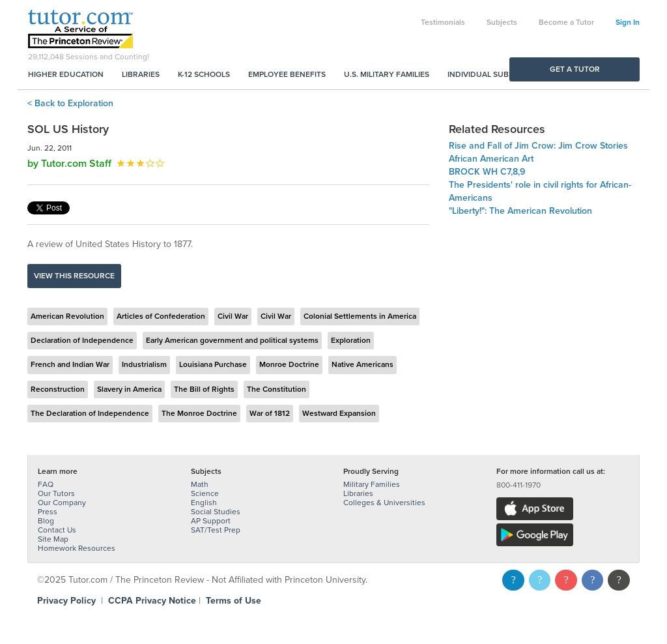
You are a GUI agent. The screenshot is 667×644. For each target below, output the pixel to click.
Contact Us (57, 530)
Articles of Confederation (161, 316)
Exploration (351, 340)
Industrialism (144, 364)
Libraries (141, 74)
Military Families (372, 484)
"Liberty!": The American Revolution (520, 211)
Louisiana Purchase (213, 364)
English (204, 503)
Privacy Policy (66, 601)
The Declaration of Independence (90, 413)
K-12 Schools (204, 74)
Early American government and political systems (232, 340)
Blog (46, 521)
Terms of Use (234, 601)
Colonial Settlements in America (360, 316)
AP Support (211, 521)
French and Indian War (70, 364)
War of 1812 (270, 413)
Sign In (628, 22)
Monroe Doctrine (289, 364)
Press (48, 512)
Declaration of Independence (82, 340)
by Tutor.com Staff (69, 164)
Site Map (53, 539)
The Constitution (277, 389)
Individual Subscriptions (500, 74)
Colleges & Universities (384, 503)
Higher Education (66, 74)
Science (205, 493)
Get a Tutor (575, 69)
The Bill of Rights (204, 389)
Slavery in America (129, 389)
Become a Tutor (566, 22)
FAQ (46, 484)
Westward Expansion (339, 413)
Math (200, 484)
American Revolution (67, 316)
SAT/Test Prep (216, 530)
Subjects (502, 22)
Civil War (233, 316)
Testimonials (443, 22)
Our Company (62, 503)
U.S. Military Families (387, 74)
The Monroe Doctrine (199, 413)
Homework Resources (77, 548)
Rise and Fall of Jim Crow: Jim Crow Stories (538, 146)
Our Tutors (56, 493)
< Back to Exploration (70, 103)
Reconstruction (58, 389)
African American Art (491, 159)
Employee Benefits (287, 74)
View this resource (74, 276)
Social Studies (216, 512)
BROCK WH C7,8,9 (487, 172)
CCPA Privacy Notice (152, 601)
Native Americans (362, 364)
